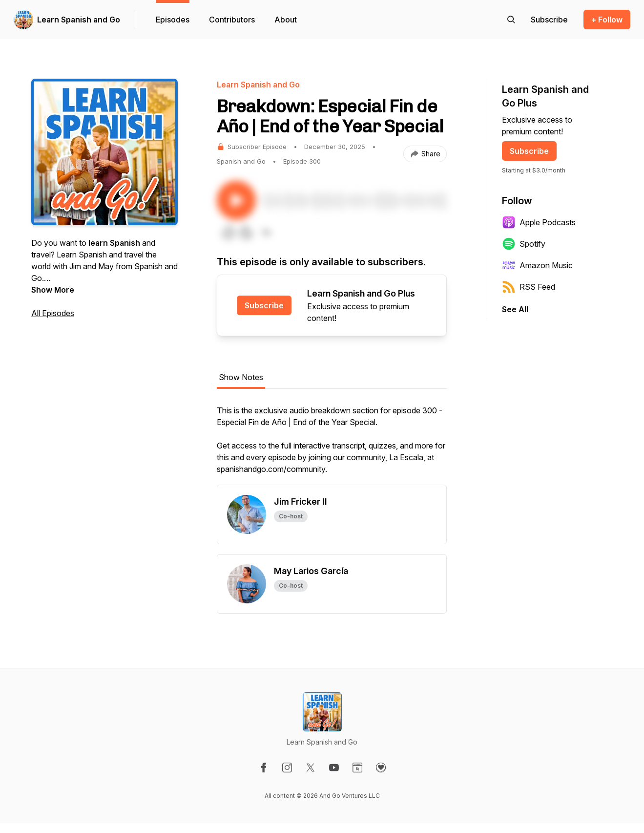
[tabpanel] (332, 445)
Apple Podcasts (539, 222)
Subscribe (264, 305)
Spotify (524, 244)
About (286, 20)
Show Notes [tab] (241, 377)
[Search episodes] (511, 20)
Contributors (232, 20)
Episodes (173, 20)
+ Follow (607, 20)
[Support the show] (549, 20)
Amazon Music (537, 265)
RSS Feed (529, 287)
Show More (53, 290)
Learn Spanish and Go (79, 20)
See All (515, 309)
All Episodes (53, 313)
